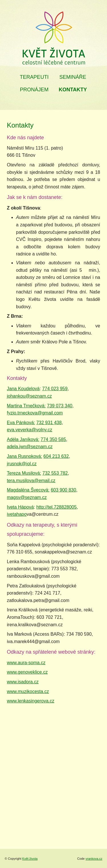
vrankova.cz (94, 859)
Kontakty (73, 90)
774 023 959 (55, 389)
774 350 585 (53, 439)
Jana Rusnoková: (25, 456)
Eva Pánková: (21, 423)
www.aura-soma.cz (26, 663)
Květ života (30, 859)
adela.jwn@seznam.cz (30, 447)
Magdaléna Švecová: (28, 490)
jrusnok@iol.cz (22, 464)
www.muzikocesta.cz (28, 691)
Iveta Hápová (20, 507)
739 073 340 (60, 406)
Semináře (73, 77)
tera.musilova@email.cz (31, 481)
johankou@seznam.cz (29, 396)
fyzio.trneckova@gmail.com (35, 413)
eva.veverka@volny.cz (30, 430)
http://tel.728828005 (56, 507)
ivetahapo (17, 514)
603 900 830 (63, 490)
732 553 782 (55, 473)
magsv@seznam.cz (27, 497)
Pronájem (34, 90)
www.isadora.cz (23, 682)
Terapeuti (34, 77)
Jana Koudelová (23, 389)
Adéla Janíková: (23, 439)
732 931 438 (49, 423)
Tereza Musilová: (24, 473)
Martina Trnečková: (26, 406)
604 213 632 (56, 456)
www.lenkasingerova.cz (31, 701)
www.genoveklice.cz (27, 672)
